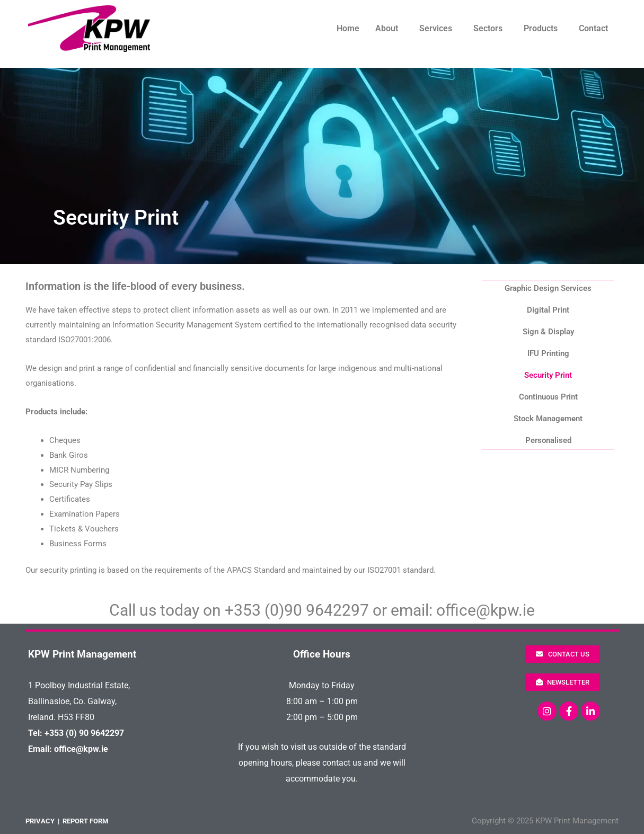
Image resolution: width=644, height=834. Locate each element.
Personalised (548, 440)
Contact (593, 28)
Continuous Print (548, 397)
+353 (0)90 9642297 (297, 610)
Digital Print (548, 310)
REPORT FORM (85, 821)
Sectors (488, 28)
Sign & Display (548, 332)
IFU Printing (548, 353)
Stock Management (548, 419)
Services (436, 28)
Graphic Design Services (548, 288)
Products (541, 28)
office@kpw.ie (486, 610)
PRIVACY (40, 821)
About (387, 28)
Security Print (548, 375)
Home (348, 28)
